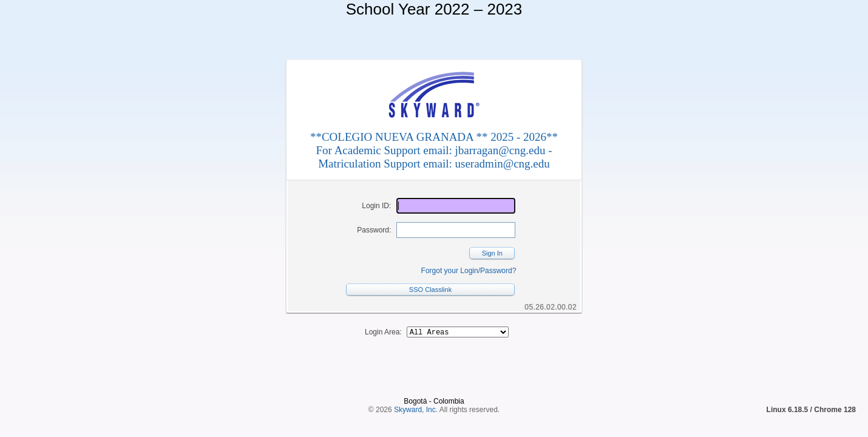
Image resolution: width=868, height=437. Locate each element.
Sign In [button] (492, 253)
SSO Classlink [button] (430, 290)
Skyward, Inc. (416, 389)
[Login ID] (456, 206)
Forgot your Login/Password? (469, 271)
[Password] (456, 230)
